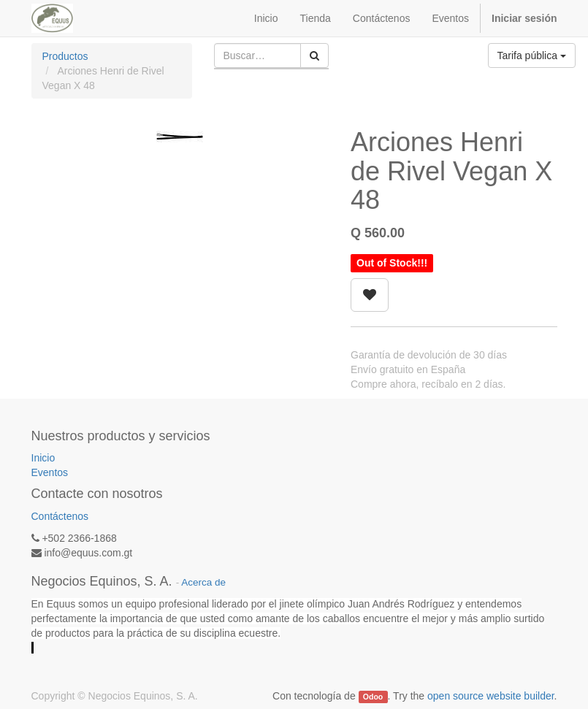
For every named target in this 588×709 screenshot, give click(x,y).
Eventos (50, 472)
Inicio (43, 458)
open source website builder (491, 696)
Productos (65, 56)
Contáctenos (60, 516)
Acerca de (203, 582)
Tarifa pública (532, 55)
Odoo (373, 697)
